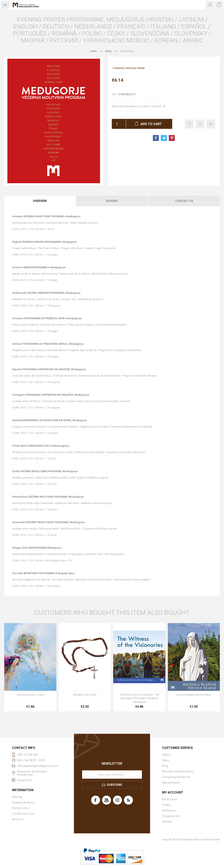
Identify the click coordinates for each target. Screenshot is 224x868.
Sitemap (17, 797)
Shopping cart (171, 816)
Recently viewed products (178, 771)
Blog (165, 766)
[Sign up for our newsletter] (112, 774)
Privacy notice (21, 808)
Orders (166, 805)
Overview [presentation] (40, 201)
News (166, 760)
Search (167, 755)
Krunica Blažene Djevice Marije (194, 695)
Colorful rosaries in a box (30, 695)
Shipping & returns (23, 802)
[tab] (40, 201)
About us (18, 819)
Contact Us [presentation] (184, 201)
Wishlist (167, 822)
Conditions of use (23, 814)
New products (171, 783)
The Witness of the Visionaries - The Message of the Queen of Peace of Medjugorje (139, 698)
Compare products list (176, 777)
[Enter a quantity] (116, 124)
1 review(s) (118, 68)
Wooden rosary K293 (85, 695)
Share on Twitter (164, 138)
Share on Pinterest (172, 138)
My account (169, 799)
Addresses (169, 810)
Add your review (135, 68)
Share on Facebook (156, 138)
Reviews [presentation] (112, 201)
